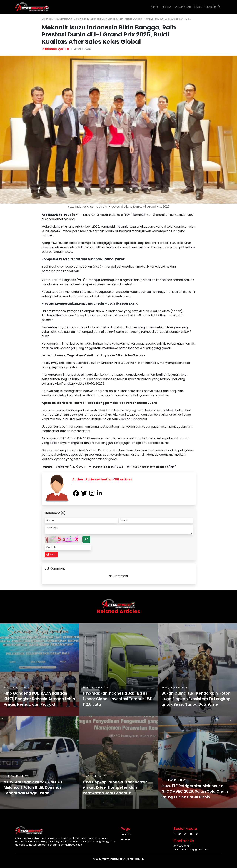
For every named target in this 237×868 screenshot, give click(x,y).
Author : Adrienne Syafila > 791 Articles (102, 479)
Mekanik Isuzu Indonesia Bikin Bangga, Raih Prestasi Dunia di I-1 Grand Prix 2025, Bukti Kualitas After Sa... (132, 19)
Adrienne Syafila (56, 49)
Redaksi (125, 839)
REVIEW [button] (167, 7)
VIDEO (198, 7)
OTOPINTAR (183, 7)
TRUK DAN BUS (64, 19)
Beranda (48, 19)
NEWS (155, 7)
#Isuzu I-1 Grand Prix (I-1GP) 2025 (64, 467)
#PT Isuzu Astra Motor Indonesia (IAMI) (151, 467)
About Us (126, 835)
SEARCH (213, 7)
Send (51, 555)
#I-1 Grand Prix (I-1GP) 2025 (106, 467)
